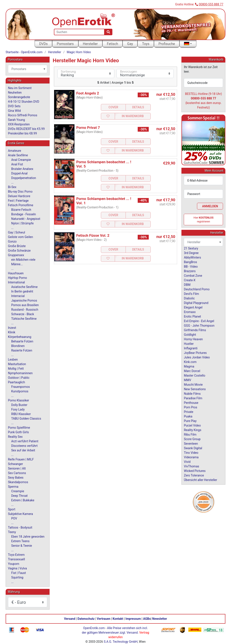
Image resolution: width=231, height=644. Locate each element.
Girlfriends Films (195, 330)
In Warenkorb (133, 116)
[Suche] (108, 32)
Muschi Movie (193, 385)
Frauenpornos (21, 387)
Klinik (12, 332)
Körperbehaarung (20, 337)
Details (138, 107)
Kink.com (190, 362)
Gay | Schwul (17, 232)
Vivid (187, 462)
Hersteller (90, 44)
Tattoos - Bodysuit (20, 527)
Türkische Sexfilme (24, 319)
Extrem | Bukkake (23, 500)
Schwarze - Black (23, 314)
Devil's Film (191, 294)
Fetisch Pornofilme (21, 205)
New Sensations (195, 389)
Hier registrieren (204, 220)
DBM (187, 285)
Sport (12, 509)
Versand (70, 619)
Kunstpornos (20, 391)
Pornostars (65, 44)
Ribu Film (190, 435)
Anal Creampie (21, 160)
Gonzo (12, 241)
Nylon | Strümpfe (23, 223)
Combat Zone (193, 276)
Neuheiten (15, 93)
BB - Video (191, 267)
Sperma (13, 487)
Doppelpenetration (24, 178)
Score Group (192, 439)
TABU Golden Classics (26, 419)
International (16, 282)
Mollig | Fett (16, 369)
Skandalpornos (18, 482)
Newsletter (160, 619)
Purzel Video (192, 425)
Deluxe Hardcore (19, 196)
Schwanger (15, 464)
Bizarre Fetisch (21, 210)
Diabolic (189, 298)
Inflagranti (191, 348)
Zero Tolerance (194, 475)
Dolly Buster (19, 405)
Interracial (18, 296)
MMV (187, 380)
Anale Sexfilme (18, 155)
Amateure (15, 151)
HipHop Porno (18, 278)
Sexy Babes (16, 478)
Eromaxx (190, 312)
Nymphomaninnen (20, 373)
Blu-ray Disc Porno (20, 192)
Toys (146, 44)
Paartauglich (17, 382)
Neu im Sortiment (20, 88)
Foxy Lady (18, 409)
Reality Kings (192, 430)
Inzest (12, 328)
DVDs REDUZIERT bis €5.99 (26, 129)
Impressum (133, 619)
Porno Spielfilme (19, 428)
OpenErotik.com (94, 628)
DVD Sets (14, 106)
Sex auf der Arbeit (23, 450)
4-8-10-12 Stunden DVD (24, 102)
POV (14, 518)
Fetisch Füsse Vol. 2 (93, 235)
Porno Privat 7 (88, 128)
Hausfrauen (16, 273)
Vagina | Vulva (17, 568)
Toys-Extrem (16, 555)
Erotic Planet (192, 316)
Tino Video (191, 453)
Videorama (191, 457)
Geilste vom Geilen (21, 237)
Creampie (18, 491)
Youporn (14, 564)
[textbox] (28, 69)
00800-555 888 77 (211, 4)
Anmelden (210, 206)
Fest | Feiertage (18, 201)
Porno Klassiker (19, 400)
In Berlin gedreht (22, 291)
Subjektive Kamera (21, 514)
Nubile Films (192, 394)
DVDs (43, 44)
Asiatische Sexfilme (24, 287)
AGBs (147, 619)
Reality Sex (15, 437)
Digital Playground (196, 303)
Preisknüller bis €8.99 (23, 133)
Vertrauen (103, 619)
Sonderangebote (19, 97)
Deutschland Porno (197, 289)
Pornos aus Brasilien (25, 305)
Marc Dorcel (192, 371)
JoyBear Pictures (195, 353)
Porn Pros (190, 407)
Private (188, 412)
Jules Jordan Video (197, 357)
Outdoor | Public (19, 378)
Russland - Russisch (25, 310)
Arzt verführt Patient (25, 441)
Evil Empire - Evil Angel (199, 321)
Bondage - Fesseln (24, 214)
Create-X (190, 280)
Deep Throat (19, 496)
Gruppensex (16, 255)
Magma (189, 366)
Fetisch (113, 44)
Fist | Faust (19, 573)
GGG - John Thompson (199, 326)
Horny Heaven (193, 339)
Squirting (17, 577)
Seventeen (191, 444)
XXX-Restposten (19, 124)
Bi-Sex (12, 187)
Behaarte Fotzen (22, 341)
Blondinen (18, 346)
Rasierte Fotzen (22, 350)
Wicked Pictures (195, 471)
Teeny (12, 532)
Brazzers (190, 271)
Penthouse (191, 403)
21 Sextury (191, 248)
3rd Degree (191, 253)
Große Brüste (17, 246)
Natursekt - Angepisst (26, 219)
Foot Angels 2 (88, 93)
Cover (113, 107)
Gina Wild (14, 111)
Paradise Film (193, 398)
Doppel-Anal (19, 173)
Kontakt (118, 619)
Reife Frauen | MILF (21, 459)
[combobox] (28, 69)
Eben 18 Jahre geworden (28, 537)
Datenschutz (86, 619)
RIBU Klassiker (21, 414)
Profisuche (167, 44)
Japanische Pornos (24, 300)
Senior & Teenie (22, 546)
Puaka (188, 416)
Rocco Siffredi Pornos (23, 115)
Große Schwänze (19, 251)
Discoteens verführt (24, 446)
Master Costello (194, 376)
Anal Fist (17, 164)
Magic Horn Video (79, 52)
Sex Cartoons (17, 473)
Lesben (13, 360)
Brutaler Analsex (22, 169)
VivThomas (191, 466)
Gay (130, 44)
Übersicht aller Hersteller (200, 480)
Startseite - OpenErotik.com (24, 52)
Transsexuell (16, 559)
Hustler (189, 344)
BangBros (190, 262)
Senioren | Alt (17, 468)
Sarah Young (16, 120)
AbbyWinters (192, 257)
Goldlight (190, 335)
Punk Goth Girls (18, 432)
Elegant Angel (193, 307)
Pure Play (190, 421)
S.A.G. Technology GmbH (121, 642)
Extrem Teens (20, 541)
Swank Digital (193, 448)
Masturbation (17, 364)
